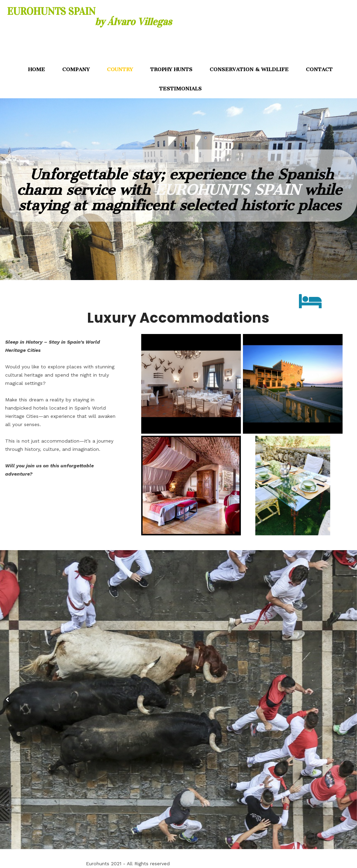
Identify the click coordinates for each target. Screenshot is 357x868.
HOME (37, 69)
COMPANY (76, 69)
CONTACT (319, 69)
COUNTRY (120, 69)
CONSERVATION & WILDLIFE (249, 69)
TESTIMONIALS (180, 89)
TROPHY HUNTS (171, 69)
